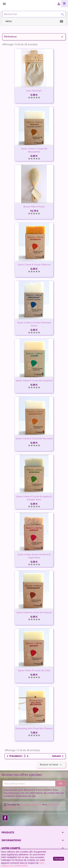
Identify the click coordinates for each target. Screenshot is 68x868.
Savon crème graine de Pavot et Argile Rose (34, 556)
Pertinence (34, 37)
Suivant (58, 756)
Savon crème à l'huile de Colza (34, 670)
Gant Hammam (34, 91)
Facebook (5, 818)
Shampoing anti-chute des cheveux (34, 728)
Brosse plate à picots (34, 207)
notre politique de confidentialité (23, 864)
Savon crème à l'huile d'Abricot (34, 265)
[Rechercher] (34, 14)
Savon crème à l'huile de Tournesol (34, 438)
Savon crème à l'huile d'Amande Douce (34, 324)
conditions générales (31, 804)
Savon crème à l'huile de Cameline (34, 380)
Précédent (13, 756)
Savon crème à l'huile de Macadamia (34, 150)
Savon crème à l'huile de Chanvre (34, 612)
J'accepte (59, 859)
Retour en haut (51, 765)
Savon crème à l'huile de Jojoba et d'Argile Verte (34, 498)
